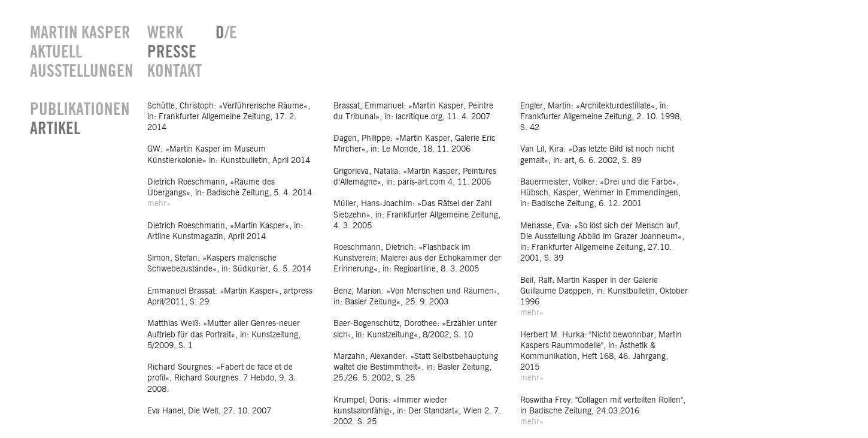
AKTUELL (56, 52)
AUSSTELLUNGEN (80, 72)
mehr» (159, 204)
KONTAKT (172, 72)
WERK (165, 33)
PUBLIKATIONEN (80, 110)
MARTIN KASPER (80, 33)
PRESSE (172, 52)
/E (226, 33)
